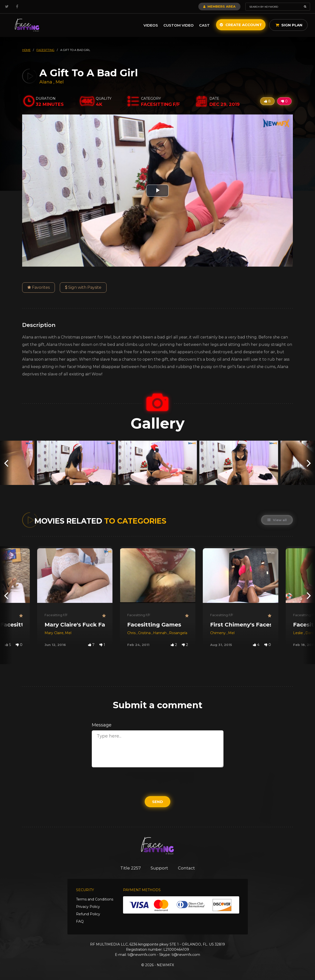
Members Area (219, 6)
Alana (46, 82)
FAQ (80, 921)
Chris (132, 633)
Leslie (299, 633)
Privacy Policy (88, 907)
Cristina (145, 633)
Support (159, 868)
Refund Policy (88, 914)
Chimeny (218, 633)
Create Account (241, 25)
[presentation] (6, 463)
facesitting (45, 50)
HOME (26, 50)
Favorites (39, 287)
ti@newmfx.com (142, 955)
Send (157, 802)
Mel (60, 82)
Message (102, 725)
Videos (151, 25)
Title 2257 (131, 868)
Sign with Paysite (83, 287)
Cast (204, 25)
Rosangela (178, 633)
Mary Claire (54, 633)
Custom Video (179, 25)
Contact (186, 868)
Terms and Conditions (95, 899)
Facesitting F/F (56, 615)
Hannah (160, 633)
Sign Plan (289, 25)
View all (277, 520)
